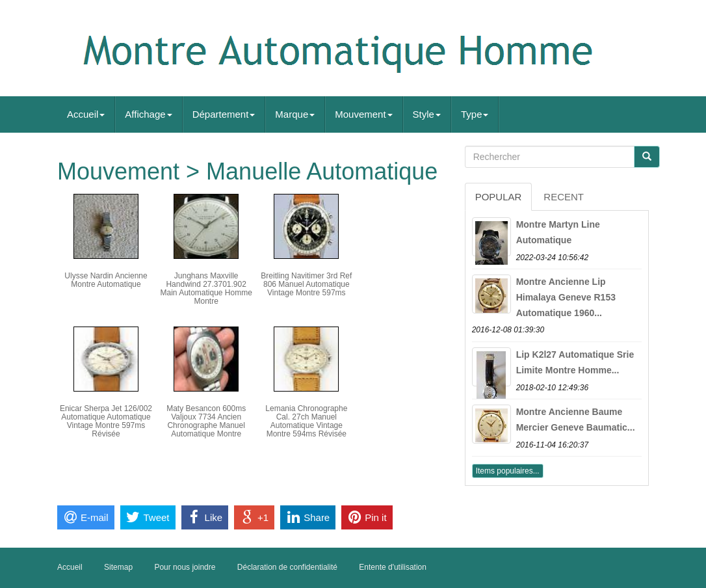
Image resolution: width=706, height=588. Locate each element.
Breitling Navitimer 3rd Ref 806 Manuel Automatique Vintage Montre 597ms (306, 284)
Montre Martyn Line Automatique (558, 232)
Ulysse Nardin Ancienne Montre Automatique (106, 280)
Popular (499, 197)
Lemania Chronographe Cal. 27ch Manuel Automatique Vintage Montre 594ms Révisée (306, 421)
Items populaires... (508, 471)
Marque (295, 114)
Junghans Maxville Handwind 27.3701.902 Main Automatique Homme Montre (206, 289)
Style (427, 114)
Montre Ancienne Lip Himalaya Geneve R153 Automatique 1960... (566, 297)
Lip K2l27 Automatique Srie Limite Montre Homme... (575, 362)
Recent (564, 197)
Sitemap (118, 567)
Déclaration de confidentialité (287, 567)
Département (224, 114)
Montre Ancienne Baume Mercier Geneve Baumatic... (576, 420)
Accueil (86, 114)
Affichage (148, 114)
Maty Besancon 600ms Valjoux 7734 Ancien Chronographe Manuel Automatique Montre (206, 421)
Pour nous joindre (185, 567)
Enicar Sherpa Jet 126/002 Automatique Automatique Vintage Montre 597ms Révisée (106, 421)
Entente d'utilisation (393, 567)
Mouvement (363, 114)
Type (475, 114)
